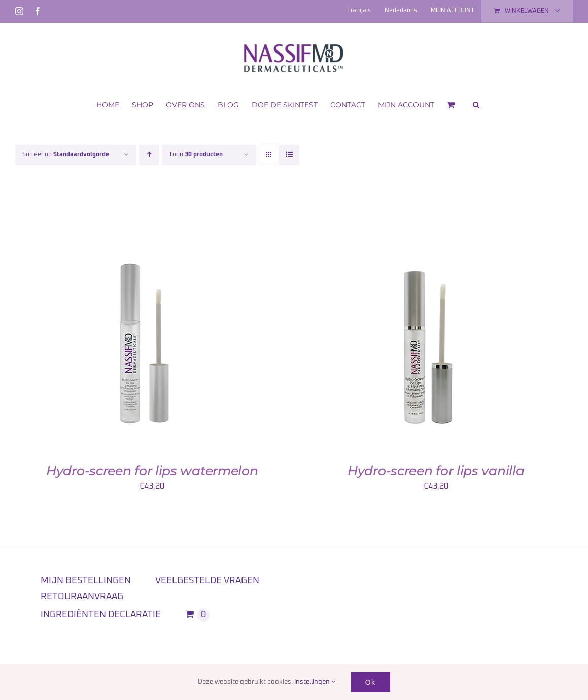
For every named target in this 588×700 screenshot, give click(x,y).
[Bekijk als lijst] (289, 155)
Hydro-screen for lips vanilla (436, 471)
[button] (476, 104)
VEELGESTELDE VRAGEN (207, 581)
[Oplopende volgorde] (149, 155)
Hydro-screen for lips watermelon (152, 471)
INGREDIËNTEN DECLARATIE (101, 615)
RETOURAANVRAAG (82, 597)
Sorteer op (66, 155)
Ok (370, 682)
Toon (196, 155)
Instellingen (315, 682)
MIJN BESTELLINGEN (86, 581)
